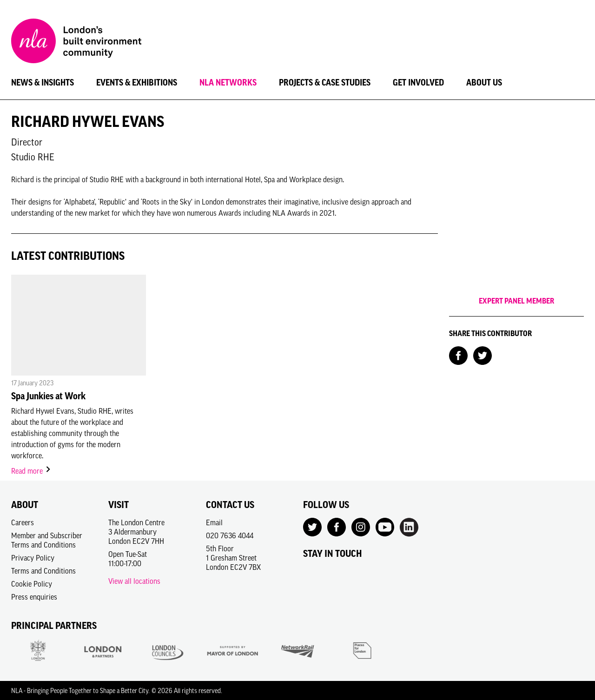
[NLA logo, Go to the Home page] (76, 42)
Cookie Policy (32, 584)
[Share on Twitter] (483, 355)
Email (214, 522)
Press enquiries (34, 597)
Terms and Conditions (43, 571)
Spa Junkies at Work (48, 396)
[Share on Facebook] (458, 355)
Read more (31, 471)
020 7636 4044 (230, 535)
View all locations (134, 581)
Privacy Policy (33, 558)
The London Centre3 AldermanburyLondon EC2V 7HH (136, 532)
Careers (23, 522)
